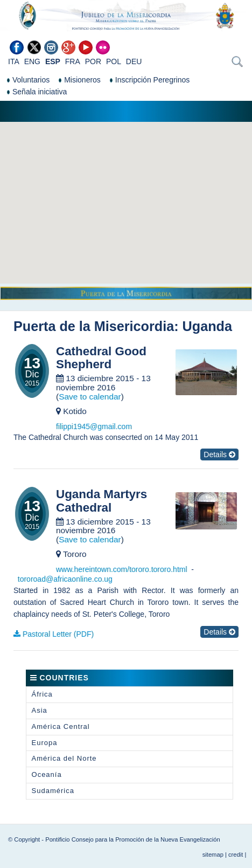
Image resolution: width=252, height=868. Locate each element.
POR (93, 61)
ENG (32, 61)
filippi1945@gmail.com (94, 426)
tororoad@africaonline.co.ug (65, 579)
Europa (45, 743)
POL (114, 61)
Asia (40, 710)
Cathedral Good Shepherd (101, 358)
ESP (53, 61)
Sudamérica (53, 791)
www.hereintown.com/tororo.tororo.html (122, 569)
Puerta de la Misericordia (94, 326)
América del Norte (64, 758)
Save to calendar (90, 397)
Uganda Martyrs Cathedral (101, 501)
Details (219, 454)
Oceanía (47, 774)
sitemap (213, 855)
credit (236, 855)
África (42, 694)
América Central (61, 726)
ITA (14, 61)
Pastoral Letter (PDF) (58, 634)
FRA (73, 61)
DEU (134, 61)
